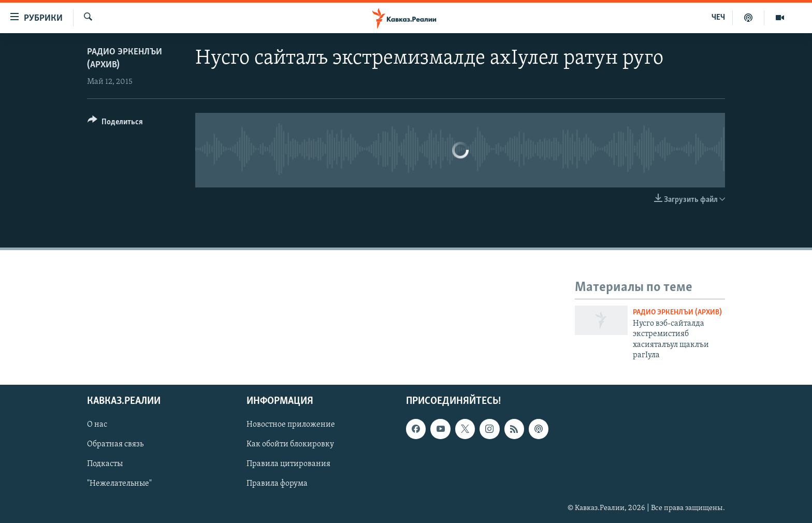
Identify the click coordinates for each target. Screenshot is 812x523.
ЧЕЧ (718, 18)
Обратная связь (115, 444)
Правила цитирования (288, 464)
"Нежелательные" (119, 484)
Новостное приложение (291, 425)
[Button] (115, 124)
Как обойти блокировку (290, 444)
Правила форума (277, 484)
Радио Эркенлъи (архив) (677, 313)
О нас (97, 425)
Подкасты (105, 464)
